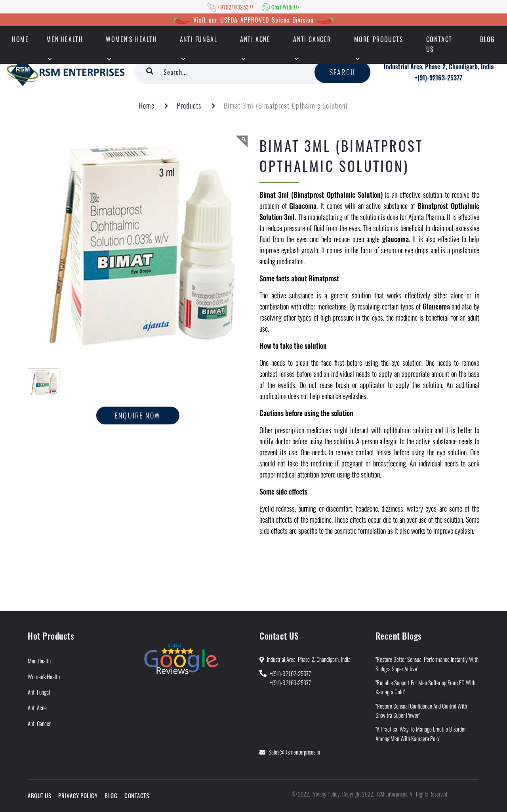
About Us (39, 795)
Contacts (137, 795)
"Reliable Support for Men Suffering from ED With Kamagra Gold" (425, 687)
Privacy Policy (78, 795)
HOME (20, 39)
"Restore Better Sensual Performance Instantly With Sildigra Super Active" (427, 664)
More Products (379, 39)
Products (189, 105)
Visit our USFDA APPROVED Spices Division (253, 20)
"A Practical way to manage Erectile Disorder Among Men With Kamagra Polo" (421, 733)
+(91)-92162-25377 (290, 673)
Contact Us (439, 44)
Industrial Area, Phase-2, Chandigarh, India (439, 67)
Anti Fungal (199, 39)
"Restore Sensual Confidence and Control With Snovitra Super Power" (421, 710)
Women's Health (131, 39)
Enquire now (138, 415)
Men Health (65, 39)
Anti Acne (255, 39)
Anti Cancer (312, 39)
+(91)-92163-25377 (438, 78)
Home (147, 105)
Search (342, 72)
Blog (488, 39)
